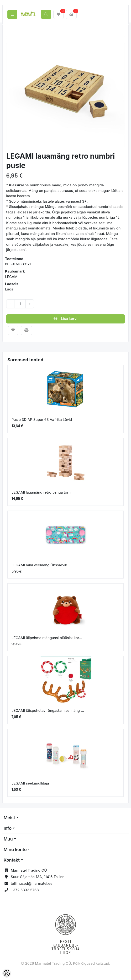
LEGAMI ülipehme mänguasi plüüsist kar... (47, 638)
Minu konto (15, 849)
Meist (9, 818)
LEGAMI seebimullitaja (30, 783)
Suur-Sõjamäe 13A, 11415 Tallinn (38, 877)
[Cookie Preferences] (7, 973)
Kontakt (12, 860)
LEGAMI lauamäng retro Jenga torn (41, 492)
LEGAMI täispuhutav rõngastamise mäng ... (48, 710)
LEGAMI (12, 277)
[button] (12, 88)
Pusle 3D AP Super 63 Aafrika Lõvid (42, 420)
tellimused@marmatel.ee (32, 883)
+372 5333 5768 (25, 890)
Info (8, 828)
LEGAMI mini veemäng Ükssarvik (39, 565)
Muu (8, 839)
